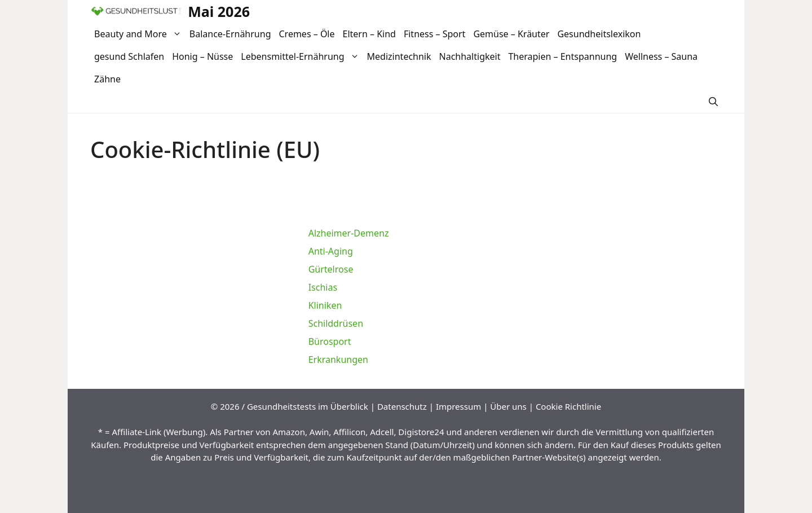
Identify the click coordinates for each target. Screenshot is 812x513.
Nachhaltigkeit (470, 56)
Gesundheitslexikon (599, 34)
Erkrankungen (338, 359)
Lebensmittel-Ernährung (302, 56)
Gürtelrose (331, 269)
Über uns (508, 406)
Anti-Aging (331, 251)
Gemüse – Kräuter (511, 34)
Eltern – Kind (369, 34)
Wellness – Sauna (661, 56)
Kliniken (325, 305)
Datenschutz (402, 406)
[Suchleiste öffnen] (713, 102)
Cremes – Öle (306, 34)
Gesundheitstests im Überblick (308, 406)
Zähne (107, 79)
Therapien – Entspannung (562, 56)
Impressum (458, 406)
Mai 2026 (219, 11)
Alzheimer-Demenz (349, 233)
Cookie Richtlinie (568, 406)
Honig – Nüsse (202, 56)
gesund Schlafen (129, 56)
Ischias (323, 287)
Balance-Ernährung (230, 34)
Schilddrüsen (336, 323)
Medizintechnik (399, 56)
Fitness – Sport (434, 34)
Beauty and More (140, 34)
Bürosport (330, 341)
